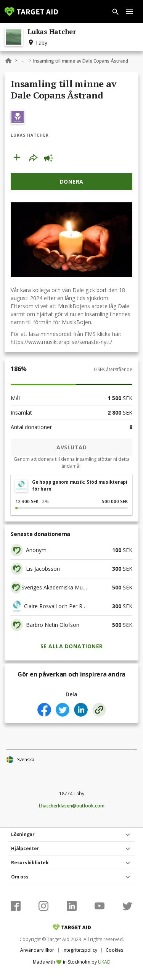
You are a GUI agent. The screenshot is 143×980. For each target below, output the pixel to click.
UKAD (104, 962)
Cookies (114, 950)
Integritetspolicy (80, 950)
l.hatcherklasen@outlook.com (72, 806)
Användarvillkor (37, 950)
